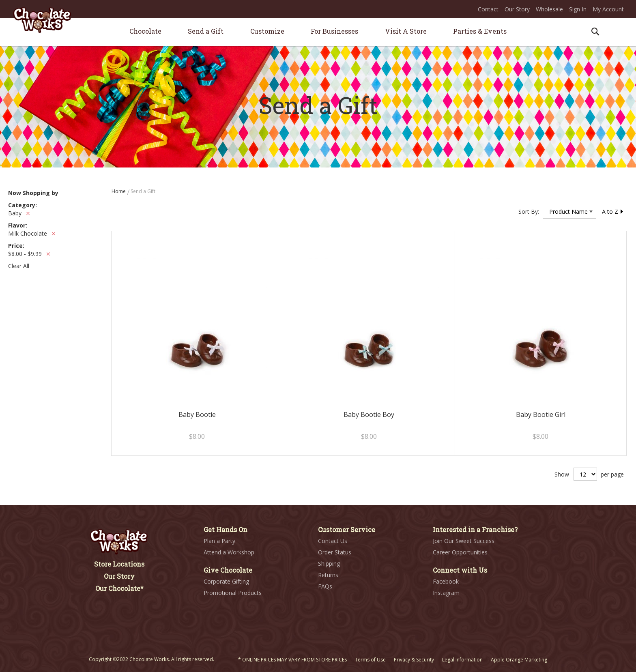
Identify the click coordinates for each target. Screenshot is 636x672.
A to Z (613, 211)
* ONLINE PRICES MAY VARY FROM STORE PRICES (292, 660)
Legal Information (462, 660)
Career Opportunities (460, 552)
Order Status (335, 552)
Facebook (446, 581)
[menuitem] (145, 31)
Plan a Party (219, 541)
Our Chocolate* (119, 588)
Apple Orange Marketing (519, 660)
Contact (488, 9)
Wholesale (549, 9)
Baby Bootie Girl (541, 414)
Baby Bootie (197, 414)
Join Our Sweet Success (464, 541)
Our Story (517, 9)
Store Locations (119, 564)
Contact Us (333, 541)
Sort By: (529, 211)
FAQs (325, 586)
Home (119, 191)
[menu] (318, 32)
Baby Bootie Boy (369, 414)
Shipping (329, 564)
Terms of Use (370, 660)
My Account (608, 9)
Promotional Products (233, 593)
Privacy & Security (414, 660)
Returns (328, 575)
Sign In (578, 9)
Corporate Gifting (226, 581)
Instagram (446, 593)
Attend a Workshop (229, 552)
